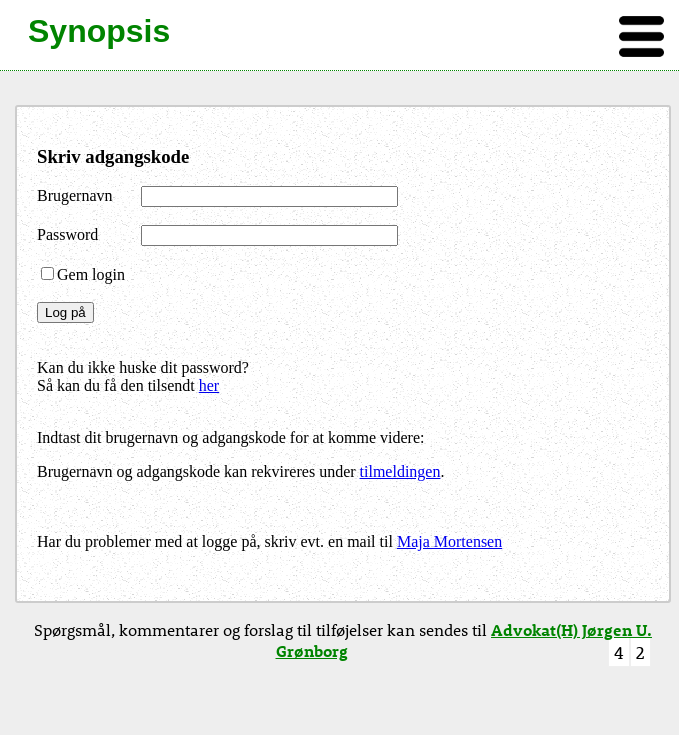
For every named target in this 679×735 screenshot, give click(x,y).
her (209, 385)
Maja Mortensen (449, 541)
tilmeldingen (400, 471)
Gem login (83, 274)
